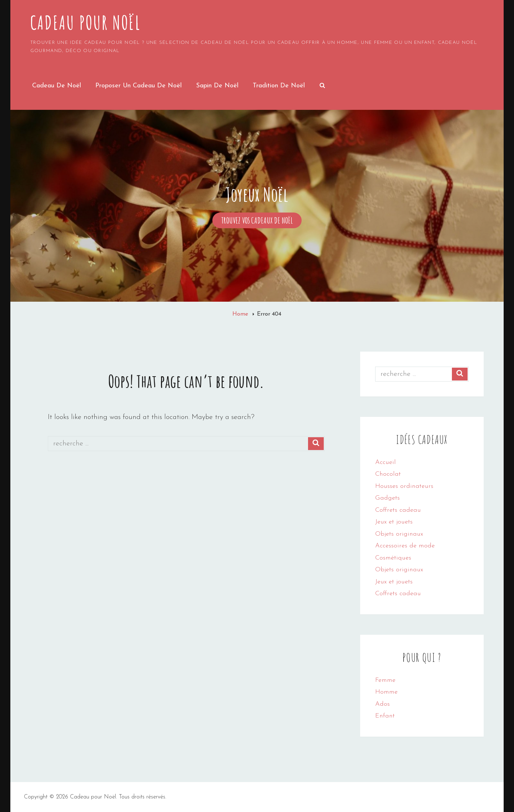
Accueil (385, 462)
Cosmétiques (393, 558)
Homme (386, 692)
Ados (382, 704)
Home (241, 314)
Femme (385, 680)
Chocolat (388, 474)
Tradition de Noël (279, 86)
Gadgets (387, 498)
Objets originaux (399, 534)
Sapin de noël (217, 86)
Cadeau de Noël (57, 86)
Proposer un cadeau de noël (138, 86)
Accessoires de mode (405, 546)
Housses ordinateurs (404, 486)
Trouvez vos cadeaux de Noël (261, 221)
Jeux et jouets (394, 522)
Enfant (385, 716)
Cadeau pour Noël (85, 22)
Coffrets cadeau (398, 510)
